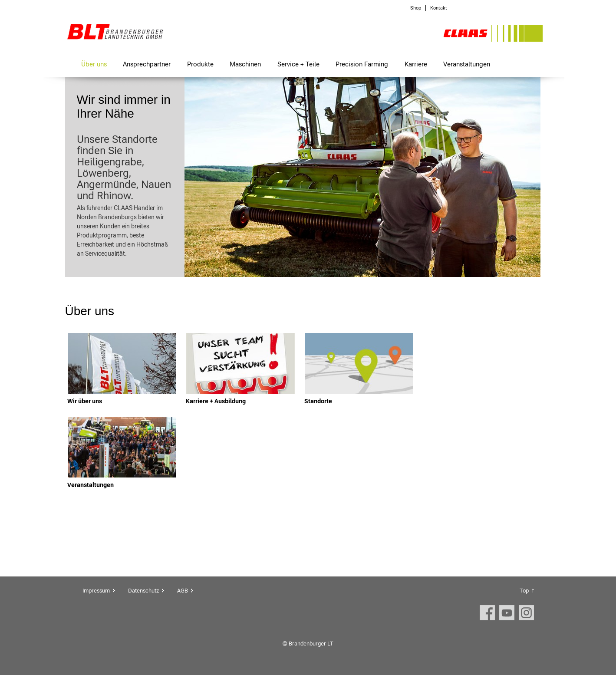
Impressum (96, 591)
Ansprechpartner (147, 64)
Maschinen (245, 64)
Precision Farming (362, 64)
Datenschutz (143, 591)
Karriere (416, 64)
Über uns (94, 64)
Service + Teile (298, 64)
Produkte (200, 64)
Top (524, 591)
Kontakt (439, 8)
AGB (183, 591)
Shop (416, 8)
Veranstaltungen (467, 64)
